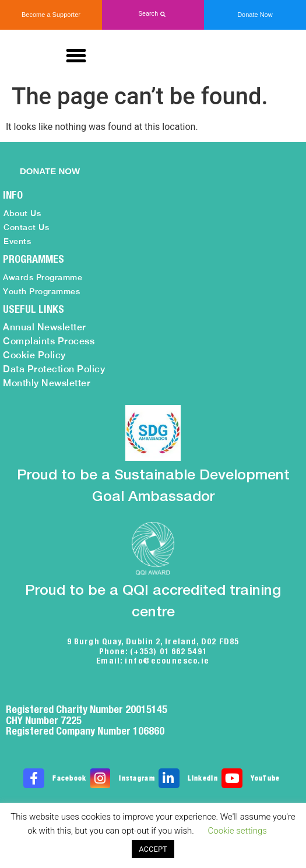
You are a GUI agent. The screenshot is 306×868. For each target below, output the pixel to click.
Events (17, 241)
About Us (22, 213)
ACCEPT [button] (153, 849)
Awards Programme (43, 277)
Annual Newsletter (45, 327)
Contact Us (26, 227)
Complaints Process (49, 341)
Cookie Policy (34, 355)
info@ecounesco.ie (167, 661)
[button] (153, 14)
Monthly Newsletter (47, 383)
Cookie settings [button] (238, 831)
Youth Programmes (41, 291)
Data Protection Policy (54, 369)
